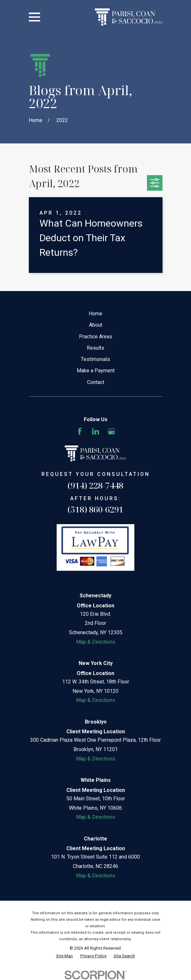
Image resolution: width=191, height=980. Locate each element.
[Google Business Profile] (111, 431)
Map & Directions (96, 642)
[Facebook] (80, 431)
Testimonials (95, 359)
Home (95, 314)
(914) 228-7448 (95, 485)
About (96, 325)
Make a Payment (96, 371)
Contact (96, 382)
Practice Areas (96, 337)
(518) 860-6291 (95, 509)
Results (95, 348)
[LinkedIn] (95, 431)
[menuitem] (64, 956)
